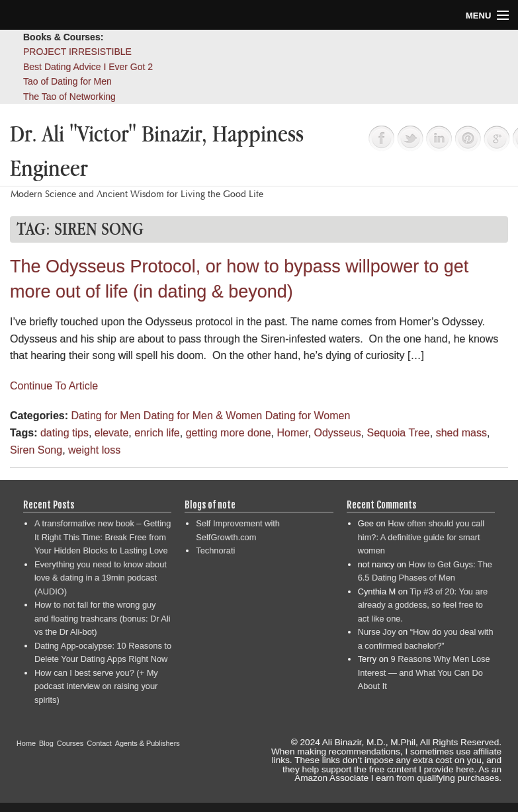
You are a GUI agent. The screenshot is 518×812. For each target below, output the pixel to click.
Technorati (215, 550)
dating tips (65, 433)
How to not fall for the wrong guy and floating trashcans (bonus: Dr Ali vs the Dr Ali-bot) (103, 618)
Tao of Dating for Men (67, 81)
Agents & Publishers (148, 743)
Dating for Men (106, 416)
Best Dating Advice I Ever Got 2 (88, 67)
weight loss (94, 450)
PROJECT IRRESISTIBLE (77, 52)
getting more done (229, 433)
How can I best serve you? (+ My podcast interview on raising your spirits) (96, 686)
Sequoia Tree (399, 433)
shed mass (461, 433)
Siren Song (36, 450)
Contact (99, 743)
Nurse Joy (377, 632)
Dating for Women (308, 416)
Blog (46, 743)
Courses (70, 743)
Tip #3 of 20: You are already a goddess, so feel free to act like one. (423, 605)
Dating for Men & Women (203, 416)
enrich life (157, 433)
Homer (293, 433)
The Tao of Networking (69, 97)
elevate (112, 433)
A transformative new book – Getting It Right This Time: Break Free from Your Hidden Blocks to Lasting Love (103, 537)
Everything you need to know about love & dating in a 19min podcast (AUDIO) (101, 578)
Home (26, 743)
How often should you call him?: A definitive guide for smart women (421, 537)
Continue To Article (54, 386)
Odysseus (338, 433)
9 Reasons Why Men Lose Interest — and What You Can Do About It (424, 672)
